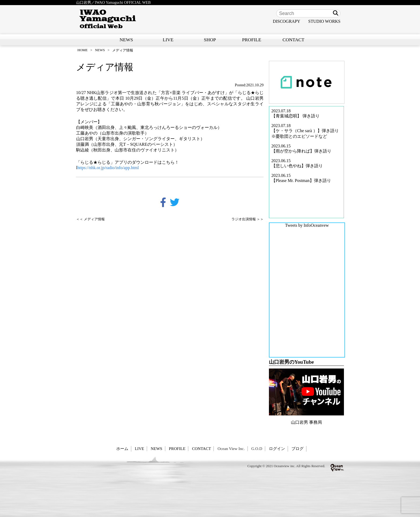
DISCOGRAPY (287, 21)
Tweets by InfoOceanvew (307, 225)
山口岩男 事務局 (306, 422)
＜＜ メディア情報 (90, 219)
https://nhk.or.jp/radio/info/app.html (108, 168)
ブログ (297, 449)
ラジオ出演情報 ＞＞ (247, 219)
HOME (82, 50)
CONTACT (294, 40)
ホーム (122, 449)
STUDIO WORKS (324, 21)
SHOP (210, 40)
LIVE (168, 40)
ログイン (277, 449)
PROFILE (252, 40)
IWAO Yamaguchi (108, 19)
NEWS (126, 40)
